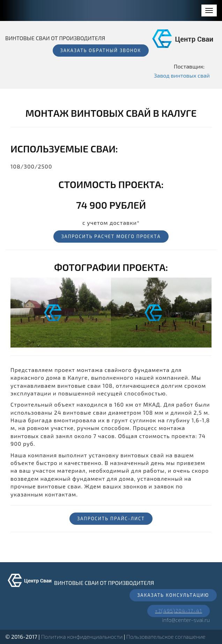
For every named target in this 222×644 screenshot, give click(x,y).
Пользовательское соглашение (166, 636)
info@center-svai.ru (186, 620)
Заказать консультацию (173, 595)
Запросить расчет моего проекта (111, 236)
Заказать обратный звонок (101, 50)
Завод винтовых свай (182, 75)
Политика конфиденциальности (82, 636)
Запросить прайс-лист (111, 518)
